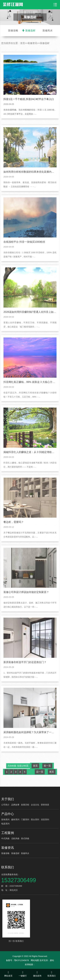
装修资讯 (32, 43)
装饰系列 (5, 820)
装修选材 (30, 31)
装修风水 (48, 31)
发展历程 (25, 805)
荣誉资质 (45, 805)
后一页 (40, 785)
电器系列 (5, 824)
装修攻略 (13, 31)
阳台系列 (35, 820)
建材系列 (15, 820)
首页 (23, 43)
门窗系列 (25, 820)
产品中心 (8, 814)
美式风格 (25, 838)
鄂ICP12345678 (22, 960)
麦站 (52, 960)
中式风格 (5, 838)
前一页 (47, 779)
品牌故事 (15, 805)
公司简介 (5, 805)
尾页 (52, 785)
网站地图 (35, 960)
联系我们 (8, 867)
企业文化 (35, 805)
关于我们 (8, 799)
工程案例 (8, 833)
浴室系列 (45, 820)
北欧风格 (15, 838)
